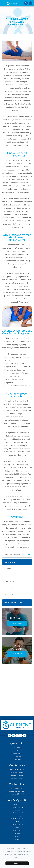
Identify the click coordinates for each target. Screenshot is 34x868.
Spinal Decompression (17, 772)
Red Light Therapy (17, 778)
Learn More (17, 623)
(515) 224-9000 (19, 794)
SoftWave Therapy (17, 775)
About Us (8, 569)
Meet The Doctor (11, 581)
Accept (17, 863)
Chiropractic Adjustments (17, 769)
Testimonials (9, 588)
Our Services (9, 575)
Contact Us (9, 594)
